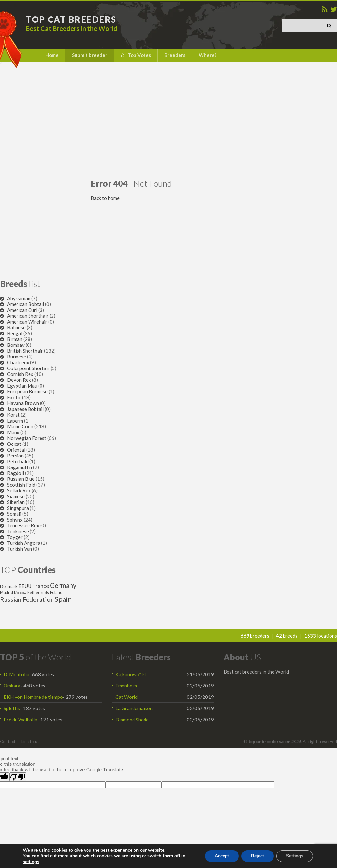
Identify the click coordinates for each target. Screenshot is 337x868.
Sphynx (15, 520)
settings (31, 862)
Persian (15, 456)
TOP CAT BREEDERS (71, 19)
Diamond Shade (132, 720)
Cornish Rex (20, 374)
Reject (258, 856)
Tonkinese (18, 531)
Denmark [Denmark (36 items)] (9, 586)
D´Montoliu (16, 674)
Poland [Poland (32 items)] (56, 592)
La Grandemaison (134, 708)
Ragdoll (16, 473)
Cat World (127, 697)
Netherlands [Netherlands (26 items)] (38, 593)
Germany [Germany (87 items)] (63, 585)
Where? (208, 55)
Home (52, 55)
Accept (222, 856)
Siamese (16, 496)
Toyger (15, 537)
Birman (15, 339)
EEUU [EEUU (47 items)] (25, 586)
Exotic (14, 397)
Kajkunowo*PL (131, 674)
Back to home (105, 198)
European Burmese (27, 391)
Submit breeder (90, 55)
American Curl (22, 310)
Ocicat (14, 444)
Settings (295, 856)
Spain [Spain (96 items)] (63, 599)
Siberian (16, 502)
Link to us (30, 742)
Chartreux (18, 362)
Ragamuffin (20, 467)
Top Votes (139, 55)
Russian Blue (21, 479)
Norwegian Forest (27, 438)
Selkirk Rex (19, 490)
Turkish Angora (24, 543)
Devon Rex (19, 380)
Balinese (16, 327)
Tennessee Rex (23, 525)
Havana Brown (23, 403)
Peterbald (18, 461)
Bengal (15, 333)
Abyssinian (19, 298)
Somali (14, 514)
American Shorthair (28, 316)
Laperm (15, 421)
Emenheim (126, 686)
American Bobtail (26, 304)
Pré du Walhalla (20, 720)
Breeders (175, 55)
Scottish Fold (21, 485)
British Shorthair (25, 351)
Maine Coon (20, 426)
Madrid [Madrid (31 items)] (6, 593)
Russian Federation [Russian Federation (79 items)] (27, 599)
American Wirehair (27, 322)
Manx (13, 432)
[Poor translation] (18, 777)
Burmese (17, 357)
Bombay (16, 345)
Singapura (18, 508)
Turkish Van (20, 549)
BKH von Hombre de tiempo (33, 697)
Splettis (12, 708)
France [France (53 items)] (41, 586)
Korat (13, 415)
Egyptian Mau (22, 386)
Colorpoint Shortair (28, 368)
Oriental (16, 450)
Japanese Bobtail (25, 409)
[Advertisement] (168, 120)
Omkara (12, 686)
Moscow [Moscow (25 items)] (20, 593)
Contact (8, 742)
